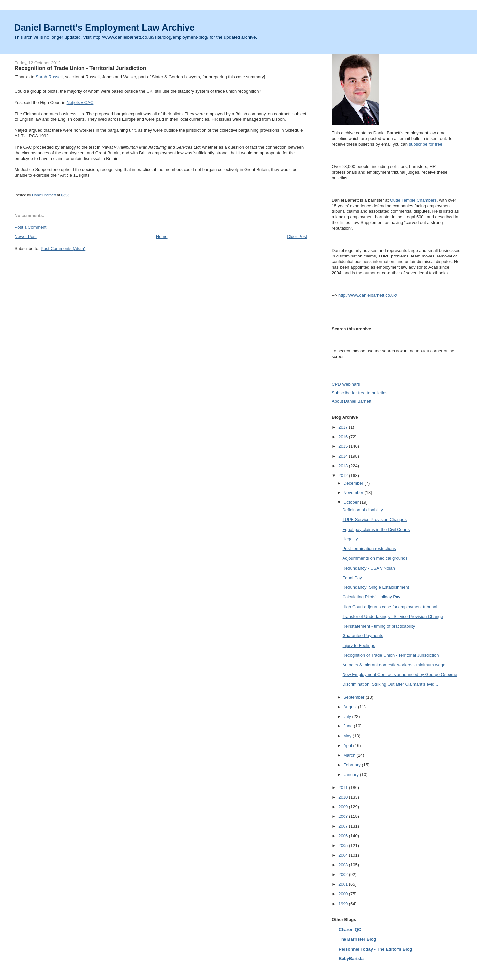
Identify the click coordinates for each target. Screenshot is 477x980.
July (348, 716)
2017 (344, 427)
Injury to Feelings (359, 646)
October (352, 502)
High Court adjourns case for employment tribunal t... (393, 607)
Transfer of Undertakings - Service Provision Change (393, 616)
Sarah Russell (49, 77)
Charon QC (350, 930)
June (349, 726)
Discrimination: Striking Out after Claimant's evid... (390, 684)
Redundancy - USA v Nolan (369, 568)
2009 (344, 807)
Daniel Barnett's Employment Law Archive (105, 28)
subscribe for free (426, 144)
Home (162, 236)
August (351, 707)
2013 (344, 466)
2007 (344, 826)
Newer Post (26, 236)
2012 (344, 475)
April (348, 746)
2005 (344, 845)
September (355, 697)
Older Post (297, 236)
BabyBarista (351, 959)
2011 (344, 788)
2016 (344, 437)
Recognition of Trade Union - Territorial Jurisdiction (391, 655)
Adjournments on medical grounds (375, 558)
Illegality (350, 539)
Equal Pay (352, 578)
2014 (344, 456)
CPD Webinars (346, 384)
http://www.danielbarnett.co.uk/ (368, 295)
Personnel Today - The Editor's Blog (375, 949)
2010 (344, 797)
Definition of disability (363, 510)
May (348, 736)
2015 (344, 446)
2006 (344, 836)
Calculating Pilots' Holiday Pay (371, 597)
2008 (344, 816)
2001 (344, 884)
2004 (344, 855)
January (352, 775)
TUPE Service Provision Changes (375, 519)
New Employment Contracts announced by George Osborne (400, 674)
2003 (344, 865)
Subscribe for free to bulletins (359, 393)
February (353, 765)
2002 (344, 875)
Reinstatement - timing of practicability (379, 626)
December (354, 483)
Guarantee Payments (363, 636)
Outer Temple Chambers (413, 200)
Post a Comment (31, 227)
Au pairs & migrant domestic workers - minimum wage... (396, 665)
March (350, 755)
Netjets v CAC (80, 102)
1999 (344, 904)
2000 (344, 894)
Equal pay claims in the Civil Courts (376, 529)
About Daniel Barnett (351, 401)
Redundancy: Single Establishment (376, 587)
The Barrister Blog (357, 939)
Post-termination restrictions (369, 549)
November (354, 493)
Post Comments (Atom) (63, 248)
